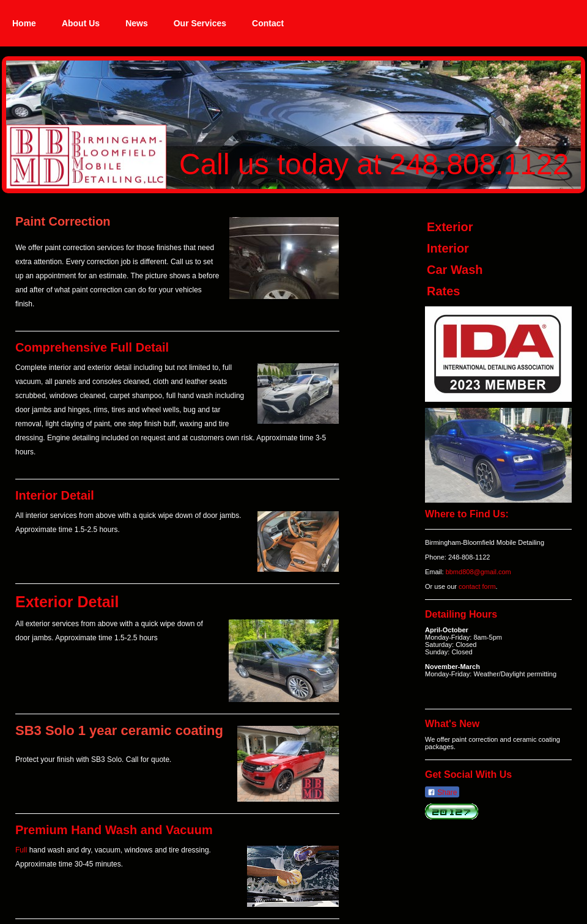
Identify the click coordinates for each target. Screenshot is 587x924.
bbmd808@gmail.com (478, 572)
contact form (477, 586)
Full (21, 850)
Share (442, 793)
